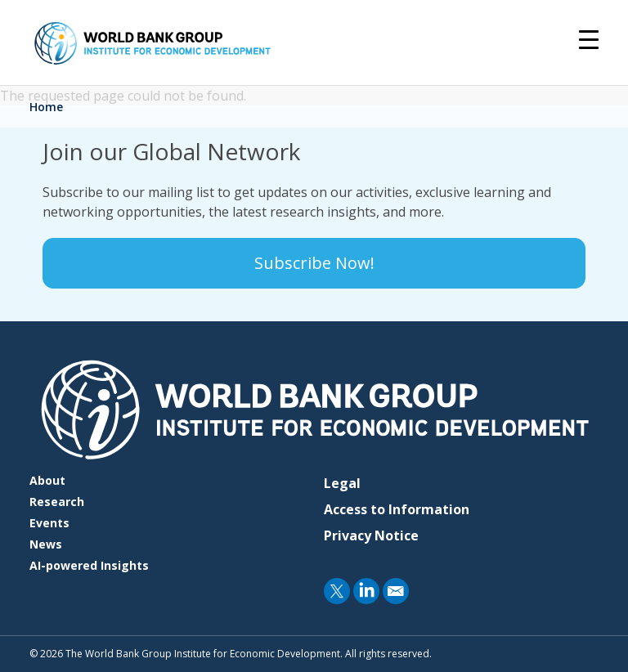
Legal (342, 483)
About (47, 480)
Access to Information (397, 509)
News (46, 544)
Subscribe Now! (314, 263)
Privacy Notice (371, 535)
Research (57, 502)
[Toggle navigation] (589, 38)
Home (46, 107)
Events (49, 523)
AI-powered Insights (89, 565)
